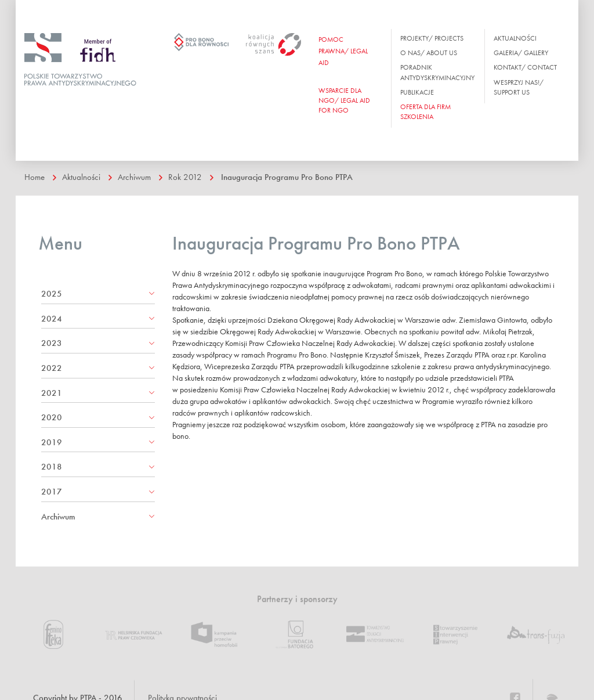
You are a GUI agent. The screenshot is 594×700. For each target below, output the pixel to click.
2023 (52, 343)
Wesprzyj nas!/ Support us (519, 87)
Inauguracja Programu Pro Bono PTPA (287, 177)
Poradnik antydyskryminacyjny (437, 72)
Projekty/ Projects (432, 38)
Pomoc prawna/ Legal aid (343, 51)
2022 (52, 368)
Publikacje (417, 92)
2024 (52, 319)
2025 (52, 294)
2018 (52, 467)
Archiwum (134, 177)
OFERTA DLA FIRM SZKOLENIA (425, 112)
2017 (52, 492)
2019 (52, 442)
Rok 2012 (185, 177)
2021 (52, 393)
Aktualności (515, 38)
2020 (52, 417)
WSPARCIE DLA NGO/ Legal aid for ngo (344, 100)
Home (35, 177)
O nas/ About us (429, 53)
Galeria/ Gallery (521, 53)
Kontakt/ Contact (525, 67)
